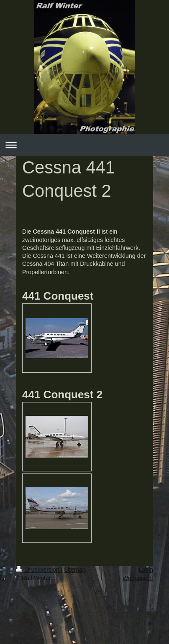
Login (146, 570)
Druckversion (38, 570)
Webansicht (138, 578)
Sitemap (75, 570)
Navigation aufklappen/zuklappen (84, 145)
